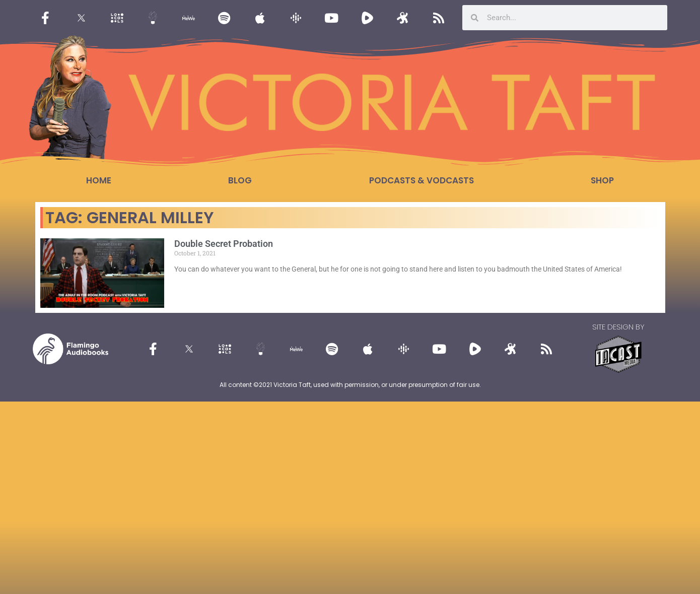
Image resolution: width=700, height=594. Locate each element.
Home (99, 180)
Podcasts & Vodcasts (422, 180)
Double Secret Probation (224, 244)
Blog (240, 180)
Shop (602, 180)
